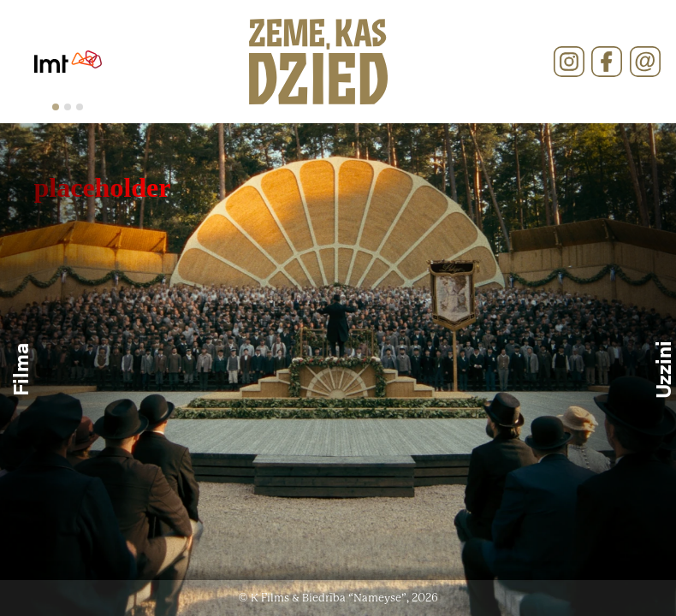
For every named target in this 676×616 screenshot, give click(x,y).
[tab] (56, 107)
